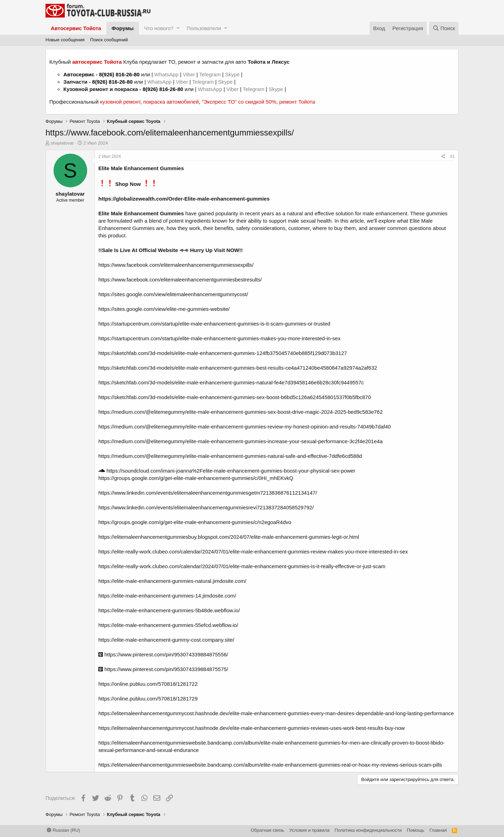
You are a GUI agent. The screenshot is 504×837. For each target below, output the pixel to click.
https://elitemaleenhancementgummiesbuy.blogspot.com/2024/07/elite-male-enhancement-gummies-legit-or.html (229, 537)
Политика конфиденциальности (368, 830)
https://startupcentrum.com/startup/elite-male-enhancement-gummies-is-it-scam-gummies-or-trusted (214, 324)
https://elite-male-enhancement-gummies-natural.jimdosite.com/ (172, 581)
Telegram (211, 74)
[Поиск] (444, 28)
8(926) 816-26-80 (119, 74)
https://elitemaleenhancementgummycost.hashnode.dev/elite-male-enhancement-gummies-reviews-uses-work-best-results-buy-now (251, 728)
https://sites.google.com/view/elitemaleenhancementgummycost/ (173, 294)
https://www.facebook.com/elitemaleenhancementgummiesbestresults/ (180, 280)
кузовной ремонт (120, 102)
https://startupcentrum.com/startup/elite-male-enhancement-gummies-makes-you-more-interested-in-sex (219, 338)
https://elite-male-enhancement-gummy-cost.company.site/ (166, 640)
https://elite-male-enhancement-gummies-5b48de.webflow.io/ (169, 610)
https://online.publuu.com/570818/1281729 (148, 699)
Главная (438, 830)
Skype (233, 74)
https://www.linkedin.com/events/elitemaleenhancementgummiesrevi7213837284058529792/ (206, 507)
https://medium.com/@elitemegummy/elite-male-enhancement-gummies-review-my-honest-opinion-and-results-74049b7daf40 (245, 427)
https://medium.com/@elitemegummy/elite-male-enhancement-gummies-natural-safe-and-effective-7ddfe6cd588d (230, 456)
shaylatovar (62, 143)
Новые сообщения (65, 40)
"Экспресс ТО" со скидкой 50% (239, 102)
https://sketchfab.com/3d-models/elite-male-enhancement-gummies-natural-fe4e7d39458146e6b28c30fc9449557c (231, 382)
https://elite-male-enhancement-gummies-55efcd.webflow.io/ (168, 625)
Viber (189, 74)
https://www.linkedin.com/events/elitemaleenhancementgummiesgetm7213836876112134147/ (208, 493)
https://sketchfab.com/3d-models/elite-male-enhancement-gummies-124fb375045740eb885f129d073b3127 (223, 353)
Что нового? (159, 28)
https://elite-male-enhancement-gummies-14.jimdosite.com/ (167, 596)
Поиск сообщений (109, 40)
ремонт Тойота (297, 102)
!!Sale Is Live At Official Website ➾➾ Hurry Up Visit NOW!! (170, 250)
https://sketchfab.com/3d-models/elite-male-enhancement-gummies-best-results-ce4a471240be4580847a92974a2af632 (238, 368)
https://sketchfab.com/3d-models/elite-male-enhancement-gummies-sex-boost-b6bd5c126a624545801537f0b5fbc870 (235, 397)
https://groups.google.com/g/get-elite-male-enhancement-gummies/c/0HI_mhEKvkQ (196, 478)
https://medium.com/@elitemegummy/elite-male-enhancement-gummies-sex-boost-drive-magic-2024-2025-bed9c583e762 (240, 412)
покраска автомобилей (171, 102)
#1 (452, 156)
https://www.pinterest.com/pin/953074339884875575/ (163, 669)
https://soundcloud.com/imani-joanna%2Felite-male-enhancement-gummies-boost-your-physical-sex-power (227, 471)
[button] (178, 28)
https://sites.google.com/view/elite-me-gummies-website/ (164, 309)
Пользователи (204, 28)
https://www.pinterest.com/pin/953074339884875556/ (163, 654)
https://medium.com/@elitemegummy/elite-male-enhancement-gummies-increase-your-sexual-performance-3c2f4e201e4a (240, 441)
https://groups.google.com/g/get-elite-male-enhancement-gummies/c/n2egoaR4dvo (195, 522)
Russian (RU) (64, 830)
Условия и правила (310, 830)
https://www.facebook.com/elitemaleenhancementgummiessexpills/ (176, 265)
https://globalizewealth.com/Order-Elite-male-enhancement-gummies (184, 199)
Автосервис (79, 74)
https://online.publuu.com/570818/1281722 (148, 684)
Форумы (123, 28)
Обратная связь (267, 830)
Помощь (415, 830)
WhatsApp (167, 74)
